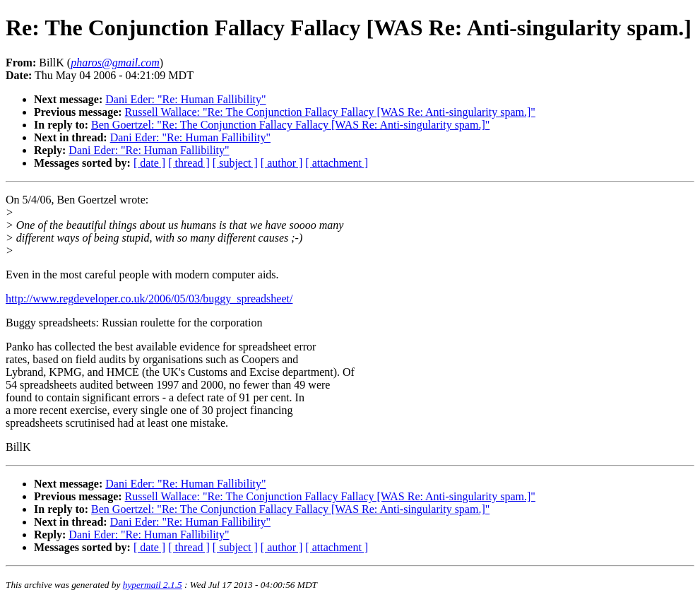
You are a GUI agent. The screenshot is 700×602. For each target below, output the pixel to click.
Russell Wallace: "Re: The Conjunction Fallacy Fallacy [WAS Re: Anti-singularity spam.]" (330, 112)
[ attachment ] (337, 163)
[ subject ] (235, 163)
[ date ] (149, 163)
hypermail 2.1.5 (153, 585)
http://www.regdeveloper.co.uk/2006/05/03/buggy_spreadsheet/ (149, 299)
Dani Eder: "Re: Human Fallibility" (185, 99)
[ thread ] (189, 163)
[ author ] (282, 163)
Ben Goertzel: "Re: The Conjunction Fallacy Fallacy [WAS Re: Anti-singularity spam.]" (290, 125)
